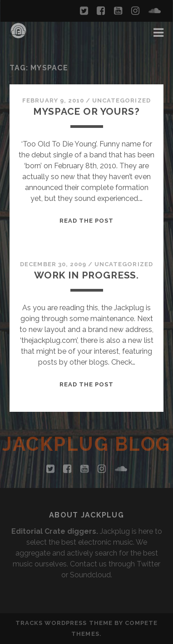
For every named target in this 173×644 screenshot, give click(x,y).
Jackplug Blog (86, 444)
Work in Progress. (86, 275)
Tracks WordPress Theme (64, 623)
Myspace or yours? (86, 111)
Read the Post (87, 221)
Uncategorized (121, 100)
